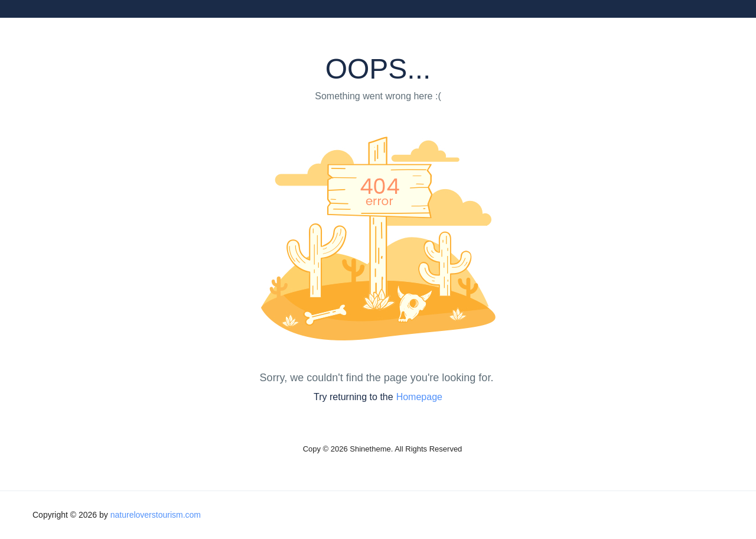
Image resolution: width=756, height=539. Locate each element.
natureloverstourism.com (156, 515)
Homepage (419, 397)
